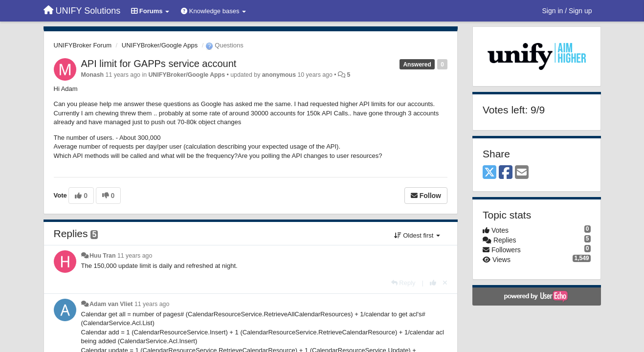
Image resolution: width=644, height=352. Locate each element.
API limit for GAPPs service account (159, 64)
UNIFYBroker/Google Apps (160, 45)
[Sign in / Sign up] (567, 11)
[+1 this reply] (433, 283)
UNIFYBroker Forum (83, 45)
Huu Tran (103, 256)
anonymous (279, 75)
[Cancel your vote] (445, 283)
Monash (93, 75)
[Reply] (403, 283)
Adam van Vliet (111, 304)
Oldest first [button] (417, 235)
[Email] (522, 173)
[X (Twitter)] (489, 173)
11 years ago (135, 256)
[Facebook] (506, 173)
